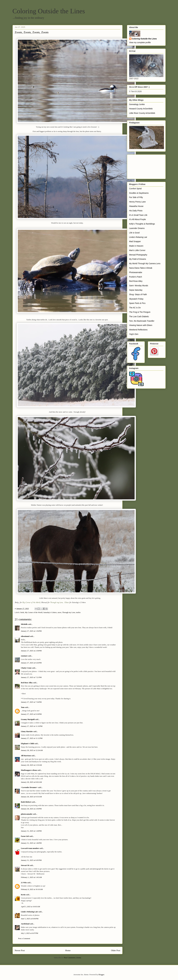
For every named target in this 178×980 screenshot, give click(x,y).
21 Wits (24, 883)
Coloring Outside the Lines (49, 11)
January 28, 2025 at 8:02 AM (31, 782)
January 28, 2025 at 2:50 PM (31, 809)
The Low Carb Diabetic (139, 316)
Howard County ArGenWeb (141, 109)
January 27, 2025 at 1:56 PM (31, 631)
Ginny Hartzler (27, 731)
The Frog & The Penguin (140, 312)
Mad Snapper (135, 241)
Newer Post (20, 950)
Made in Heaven (136, 246)
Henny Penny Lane (137, 202)
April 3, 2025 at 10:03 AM (31, 907)
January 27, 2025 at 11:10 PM (32, 726)
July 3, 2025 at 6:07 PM (30, 933)
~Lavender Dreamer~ (29, 787)
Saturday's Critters (50, 612)
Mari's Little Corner (137, 250)
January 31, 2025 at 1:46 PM (31, 843)
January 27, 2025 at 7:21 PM (31, 677)
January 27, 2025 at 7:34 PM (31, 702)
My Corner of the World (31, 602)
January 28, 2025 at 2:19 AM (31, 765)
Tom (23, 707)
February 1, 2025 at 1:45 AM (31, 877)
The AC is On (135, 308)
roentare (24, 656)
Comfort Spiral (135, 189)
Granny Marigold (28, 719)
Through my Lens (56, 602)
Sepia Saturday (136, 290)
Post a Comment (24, 938)
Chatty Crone (26, 668)
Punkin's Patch (136, 277)
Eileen (67, 602)
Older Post (116, 950)
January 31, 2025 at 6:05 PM (31, 860)
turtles (78, 612)
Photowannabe (136, 272)
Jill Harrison (26, 756)
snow (59, 612)
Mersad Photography (138, 255)
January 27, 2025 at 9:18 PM (31, 714)
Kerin (23, 895)
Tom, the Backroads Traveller (142, 321)
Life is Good (134, 233)
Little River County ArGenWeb (142, 113)
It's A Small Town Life (138, 215)
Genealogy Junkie (137, 104)
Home (68, 950)
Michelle (24, 624)
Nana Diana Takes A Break (141, 268)
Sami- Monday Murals (139, 286)
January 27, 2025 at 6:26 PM (31, 663)
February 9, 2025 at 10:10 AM (32, 889)
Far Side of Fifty (136, 197)
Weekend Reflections (138, 330)
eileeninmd (25, 636)
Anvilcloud (25, 924)
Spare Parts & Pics (137, 303)
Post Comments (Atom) (72, 958)
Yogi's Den (134, 334)
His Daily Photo (136, 211)
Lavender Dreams (137, 228)
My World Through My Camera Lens (145, 263)
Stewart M (25, 865)
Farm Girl (25, 836)
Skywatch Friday (136, 299)
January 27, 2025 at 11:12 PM (32, 738)
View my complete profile (140, 42)
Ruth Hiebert (26, 802)
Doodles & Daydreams (139, 193)
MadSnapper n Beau (29, 770)
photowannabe (27, 814)
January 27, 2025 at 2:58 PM (31, 651)
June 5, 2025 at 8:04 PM (30, 919)
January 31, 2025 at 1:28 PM (31, 831)
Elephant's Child (28, 743)
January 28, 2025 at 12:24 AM (32, 750)
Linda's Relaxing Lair (29, 912)
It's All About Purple (138, 219)
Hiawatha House (136, 206)
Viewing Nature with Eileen (141, 325)
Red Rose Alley (27, 683)
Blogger (101, 975)
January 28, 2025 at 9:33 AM (31, 797)
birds (22, 612)
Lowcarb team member (30, 848)
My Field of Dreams (138, 259)
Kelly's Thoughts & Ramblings (142, 224)
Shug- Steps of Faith (138, 294)
